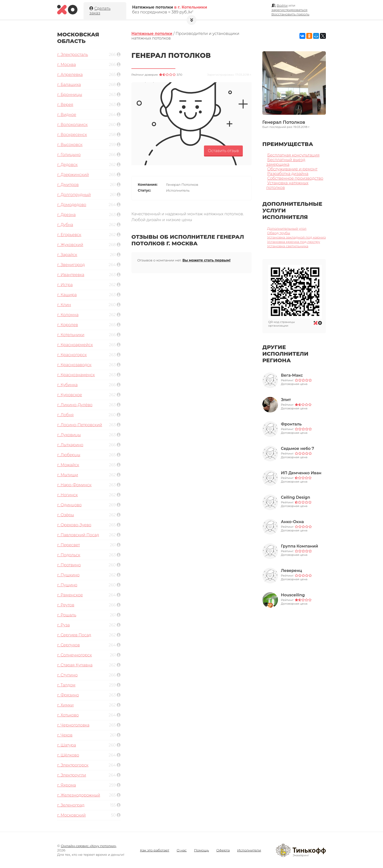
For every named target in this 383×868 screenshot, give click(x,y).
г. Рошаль (67, 615)
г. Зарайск (67, 255)
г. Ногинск (67, 495)
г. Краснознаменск (76, 375)
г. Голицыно (69, 155)
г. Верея (65, 105)
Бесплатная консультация (293, 155)
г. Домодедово (72, 205)
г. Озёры (66, 515)
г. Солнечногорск (74, 655)
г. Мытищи (68, 475)
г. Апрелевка (70, 75)
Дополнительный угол (287, 228)
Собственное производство (295, 178)
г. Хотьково (68, 715)
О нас (182, 850)
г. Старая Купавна (75, 665)
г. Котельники (71, 335)
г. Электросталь (73, 55)
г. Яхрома (67, 785)
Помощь (201, 850)
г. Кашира (67, 295)
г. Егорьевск (69, 235)
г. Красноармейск (75, 345)
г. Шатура (67, 745)
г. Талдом (66, 685)
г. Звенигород (71, 265)
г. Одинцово (69, 505)
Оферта (223, 850)
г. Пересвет (69, 545)
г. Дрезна (66, 215)
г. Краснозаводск (74, 365)
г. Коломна (68, 315)
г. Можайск (68, 465)
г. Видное (67, 115)
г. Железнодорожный (79, 795)
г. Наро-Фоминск (74, 485)
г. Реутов (66, 605)
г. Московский (71, 815)
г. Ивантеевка (71, 275)
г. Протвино (69, 565)
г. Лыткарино (70, 445)
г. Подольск (69, 555)
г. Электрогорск (73, 765)
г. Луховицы (69, 435)
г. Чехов (65, 735)
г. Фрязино (68, 695)
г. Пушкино (68, 575)
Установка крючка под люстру (294, 242)
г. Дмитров (68, 185)
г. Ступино (67, 675)
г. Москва (66, 65)
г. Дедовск (67, 165)
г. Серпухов (69, 645)
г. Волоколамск (72, 125)
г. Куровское (70, 395)
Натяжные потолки (152, 34)
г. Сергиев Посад (74, 635)
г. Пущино (67, 585)
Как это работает (155, 850)
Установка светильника (288, 246)
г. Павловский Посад (78, 535)
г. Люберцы (69, 455)
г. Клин (64, 305)
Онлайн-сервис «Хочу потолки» (88, 846)
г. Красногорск (72, 355)
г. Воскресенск (72, 135)
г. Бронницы (70, 95)
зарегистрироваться (289, 10)
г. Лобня (65, 415)
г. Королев (68, 325)
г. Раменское (70, 595)
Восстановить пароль (290, 14)
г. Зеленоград (71, 805)
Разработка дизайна (288, 174)
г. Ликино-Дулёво (75, 405)
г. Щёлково (68, 755)
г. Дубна (65, 225)
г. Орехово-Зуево (74, 525)
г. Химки (65, 705)
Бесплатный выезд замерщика (286, 162)
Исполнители (249, 850)
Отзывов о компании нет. (184, 260)
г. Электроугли (72, 775)
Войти (282, 5)
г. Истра (65, 285)
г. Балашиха (69, 85)
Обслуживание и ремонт (292, 169)
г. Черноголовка (73, 725)
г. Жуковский (70, 245)
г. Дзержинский (73, 175)
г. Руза (64, 625)
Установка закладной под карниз (297, 237)
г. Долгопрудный (74, 195)
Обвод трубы (279, 233)
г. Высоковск (70, 145)
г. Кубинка (67, 385)
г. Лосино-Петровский (80, 425)
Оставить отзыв (223, 151)
